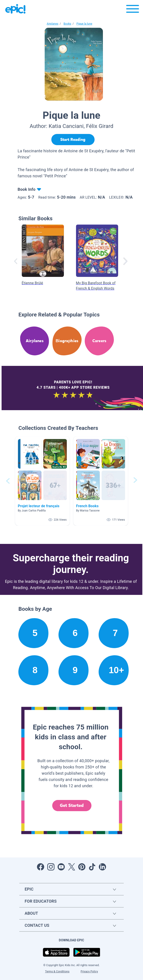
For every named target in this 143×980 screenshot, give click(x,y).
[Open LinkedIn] (102, 867)
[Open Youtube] (61, 867)
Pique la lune (84, 24)
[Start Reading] (73, 140)
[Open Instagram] (51, 867)
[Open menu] (133, 10)
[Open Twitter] (71, 867)
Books (67, 24)
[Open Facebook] (41, 867)
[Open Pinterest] (82, 867)
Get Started (72, 805)
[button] (42, 481)
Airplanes (53, 24)
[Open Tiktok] (92, 867)
